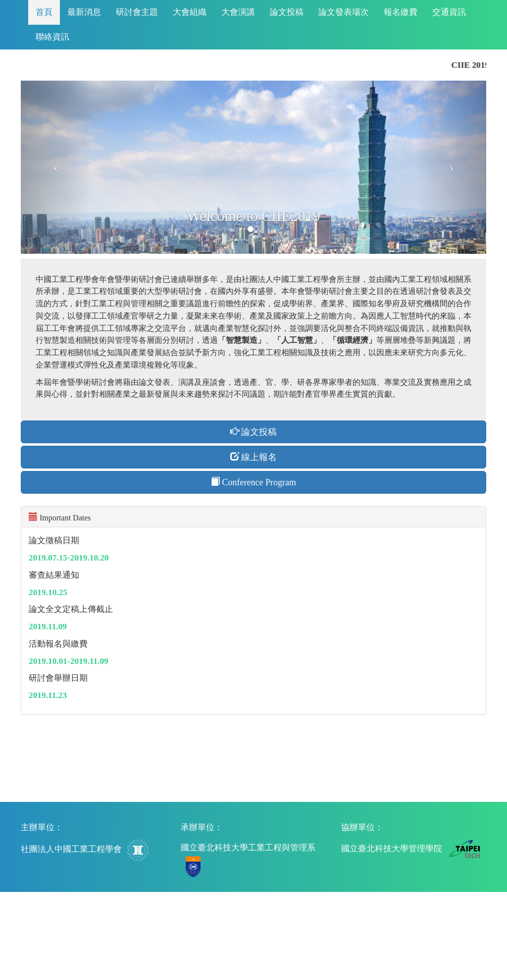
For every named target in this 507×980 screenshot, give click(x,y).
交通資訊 (449, 12)
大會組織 (190, 12)
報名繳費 (401, 12)
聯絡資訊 (52, 37)
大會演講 (238, 12)
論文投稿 (287, 12)
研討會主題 (137, 12)
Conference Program (253, 482)
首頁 (44, 12)
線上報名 (254, 457)
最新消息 (84, 12)
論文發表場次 (344, 12)
